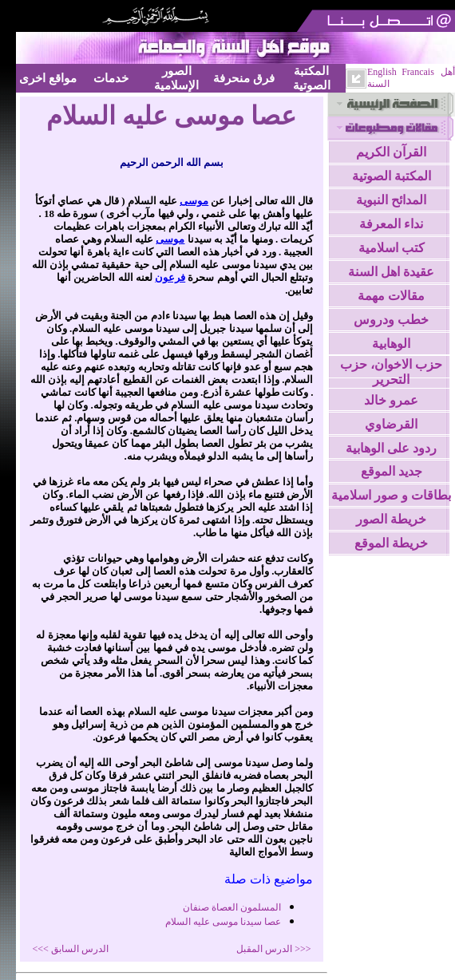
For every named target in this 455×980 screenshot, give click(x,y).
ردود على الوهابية (391, 448)
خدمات (111, 78)
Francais (418, 72)
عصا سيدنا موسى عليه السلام (223, 922)
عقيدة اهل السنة (391, 272)
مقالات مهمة (391, 296)
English (382, 72)
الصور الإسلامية (176, 78)
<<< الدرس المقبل (273, 949)
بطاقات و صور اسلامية (391, 495)
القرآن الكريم (391, 152)
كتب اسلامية (392, 248)
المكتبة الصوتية (312, 78)
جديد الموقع (392, 471)
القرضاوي (391, 424)
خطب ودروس (391, 320)
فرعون (170, 277)
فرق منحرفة (244, 78)
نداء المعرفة (391, 224)
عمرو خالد (391, 400)
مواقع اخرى (48, 78)
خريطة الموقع (391, 543)
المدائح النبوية (391, 200)
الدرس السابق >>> (71, 949)
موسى (194, 201)
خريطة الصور (391, 519)
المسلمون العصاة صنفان (232, 907)
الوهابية (391, 344)
